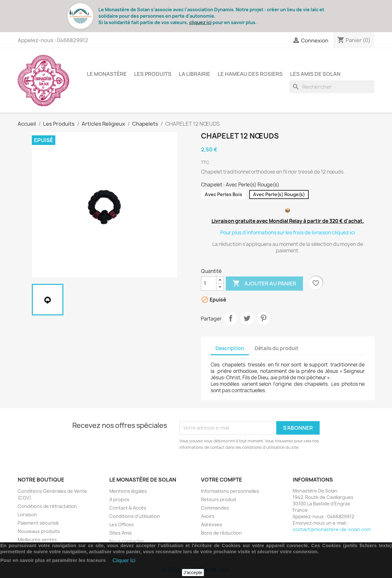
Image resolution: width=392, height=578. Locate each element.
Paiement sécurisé (38, 523)
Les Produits (153, 74)
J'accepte (193, 573)
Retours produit (219, 499)
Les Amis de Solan (315, 74)
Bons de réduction (221, 533)
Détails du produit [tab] (277, 348)
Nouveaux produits (39, 531)
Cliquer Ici (124, 560)
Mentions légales (128, 491)
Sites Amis (121, 533)
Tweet (247, 318)
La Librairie (195, 74)
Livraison (27, 515)
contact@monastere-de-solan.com (332, 529)
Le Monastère (107, 74)
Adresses (212, 524)
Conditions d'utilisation (135, 516)
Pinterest (263, 318)
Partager (231, 318)
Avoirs (208, 516)
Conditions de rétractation (47, 506)
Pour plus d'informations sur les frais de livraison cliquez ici (288, 233)
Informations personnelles (230, 491)
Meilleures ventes (37, 540)
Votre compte (222, 480)
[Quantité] (209, 284)
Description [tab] (230, 348)
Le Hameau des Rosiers (250, 74)
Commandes (215, 508)
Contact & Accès (128, 508)
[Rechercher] (332, 87)
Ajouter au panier (264, 284)
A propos (119, 499)
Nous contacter (127, 541)
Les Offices (122, 524)
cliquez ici (200, 22)
